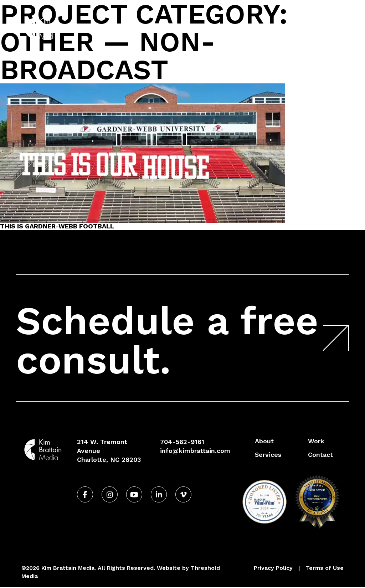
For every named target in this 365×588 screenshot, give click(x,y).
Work (276, 28)
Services (243, 28)
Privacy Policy (273, 568)
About (207, 28)
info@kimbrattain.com (195, 451)
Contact (317, 28)
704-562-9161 (320, 12)
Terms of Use (325, 568)
